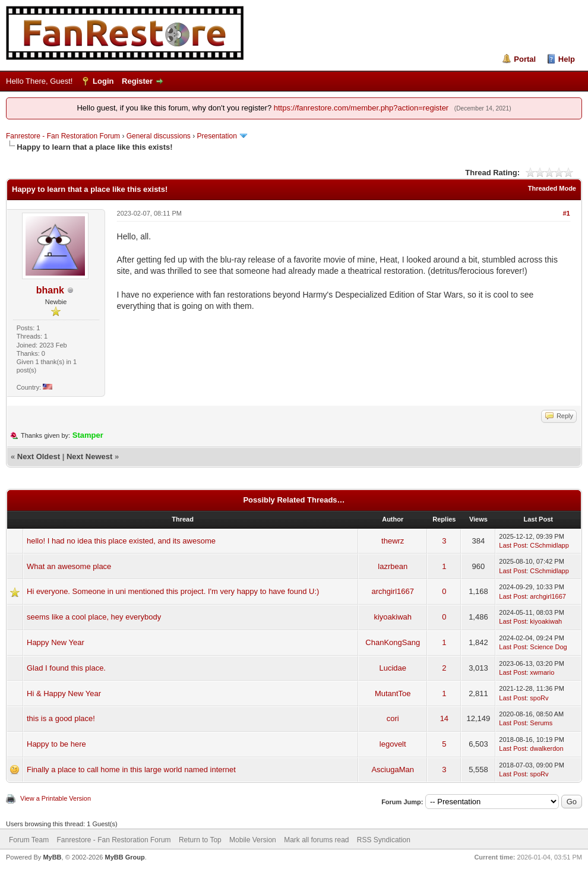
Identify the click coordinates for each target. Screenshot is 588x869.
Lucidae (393, 668)
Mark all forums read (316, 840)
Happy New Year (56, 642)
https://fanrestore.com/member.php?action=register (361, 108)
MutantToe (393, 693)
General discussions (159, 136)
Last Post (513, 545)
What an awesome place (69, 566)
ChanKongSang (393, 642)
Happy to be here (56, 744)
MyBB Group (124, 857)
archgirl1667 (393, 591)
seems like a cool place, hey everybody (94, 617)
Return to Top (200, 840)
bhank (50, 290)
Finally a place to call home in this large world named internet (131, 770)
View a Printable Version (56, 798)
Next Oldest (39, 456)
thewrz (393, 541)
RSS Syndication (384, 840)
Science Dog (548, 647)
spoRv (539, 698)
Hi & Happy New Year (64, 693)
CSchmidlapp (549, 545)
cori (393, 718)
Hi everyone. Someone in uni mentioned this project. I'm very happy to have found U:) (173, 591)
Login (103, 81)
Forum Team (29, 840)
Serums (541, 723)
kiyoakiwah (393, 617)
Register (137, 81)
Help (567, 59)
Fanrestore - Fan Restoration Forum (63, 136)
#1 (566, 213)
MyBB (52, 857)
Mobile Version (253, 840)
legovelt (393, 744)
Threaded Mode (552, 188)
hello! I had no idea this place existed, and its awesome (121, 541)
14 (444, 718)
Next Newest (89, 456)
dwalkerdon (546, 748)
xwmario (542, 672)
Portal (525, 59)
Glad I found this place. (66, 668)
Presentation (216, 136)
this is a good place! (61, 718)
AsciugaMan (393, 770)
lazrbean (393, 566)
